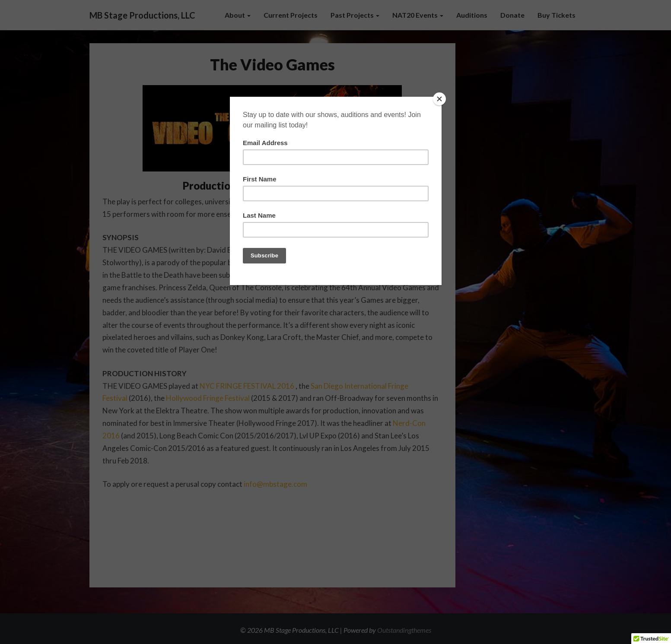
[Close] (439, 99)
